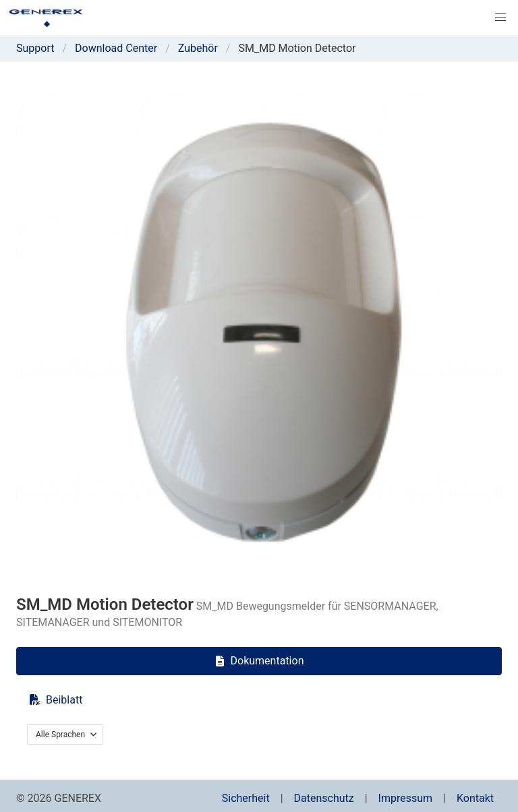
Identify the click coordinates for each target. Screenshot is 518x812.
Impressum (406, 798)
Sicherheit (246, 798)
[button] (500, 18)
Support (35, 48)
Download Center (116, 48)
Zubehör (198, 48)
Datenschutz (324, 798)
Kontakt (475, 798)
